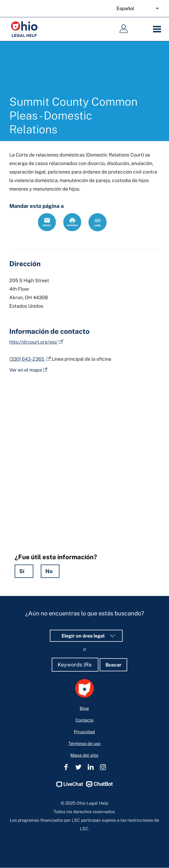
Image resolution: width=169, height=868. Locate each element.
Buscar (113, 665)
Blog (84, 708)
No (49, 571)
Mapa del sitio (84, 755)
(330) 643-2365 (27, 359)
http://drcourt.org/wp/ (33, 342)
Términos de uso (84, 744)
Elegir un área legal (86, 636)
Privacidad (84, 732)
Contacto (84, 720)
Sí (22, 571)
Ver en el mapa (26, 370)
